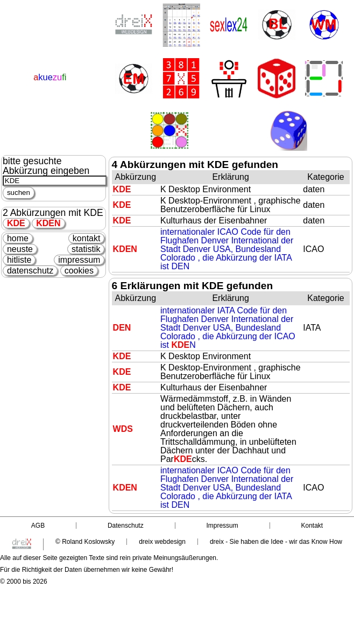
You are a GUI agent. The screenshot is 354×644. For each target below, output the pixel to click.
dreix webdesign (162, 542)
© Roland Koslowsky (85, 542)
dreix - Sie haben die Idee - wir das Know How (276, 542)
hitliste (19, 260)
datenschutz (30, 271)
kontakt (87, 238)
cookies (79, 271)
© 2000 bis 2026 (24, 582)
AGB (38, 526)
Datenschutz (126, 526)
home (18, 238)
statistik (86, 249)
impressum (79, 260)
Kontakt (312, 526)
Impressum (222, 526)
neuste (20, 249)
